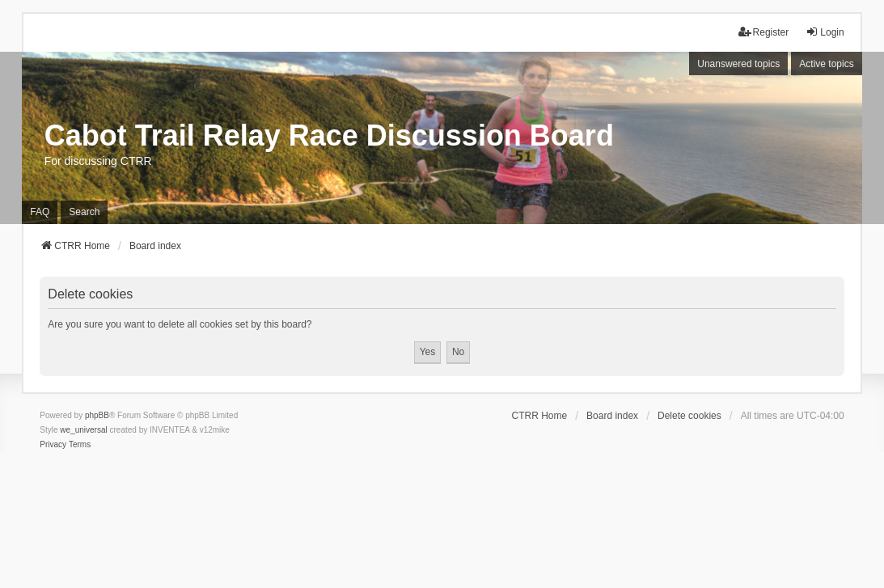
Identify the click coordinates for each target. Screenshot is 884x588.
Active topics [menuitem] (826, 64)
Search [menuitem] (84, 212)
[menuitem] (53, 445)
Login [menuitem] (825, 32)
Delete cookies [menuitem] (689, 416)
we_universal (83, 430)
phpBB (97, 415)
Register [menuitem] (764, 32)
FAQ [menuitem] (40, 212)
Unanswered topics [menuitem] (738, 64)
